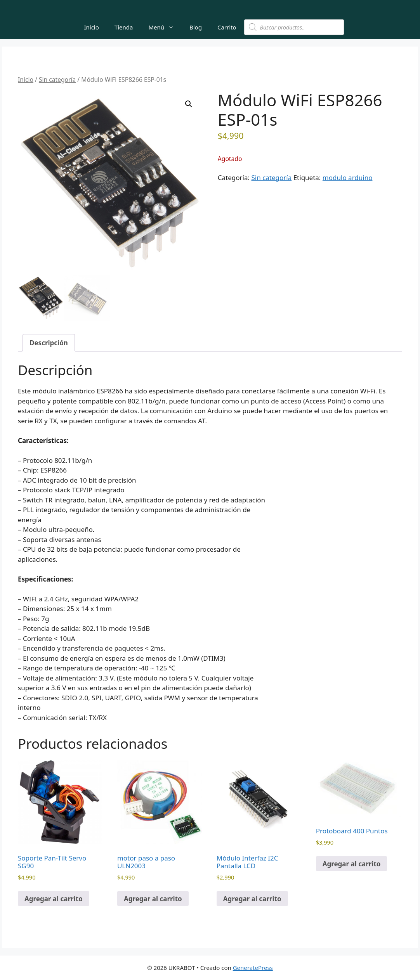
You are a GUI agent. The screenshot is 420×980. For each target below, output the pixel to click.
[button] (189, 104)
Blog (196, 27)
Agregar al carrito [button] (54, 899)
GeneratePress (253, 968)
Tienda (124, 27)
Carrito (227, 27)
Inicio (91, 27)
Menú (165, 27)
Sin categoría (57, 80)
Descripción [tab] (49, 343)
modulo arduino (348, 177)
